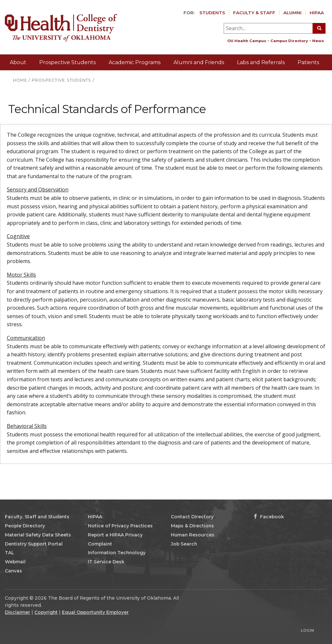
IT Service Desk (106, 562)
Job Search (184, 544)
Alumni (292, 13)
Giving (316, 78)
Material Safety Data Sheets (38, 535)
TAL (10, 553)
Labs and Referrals (261, 62)
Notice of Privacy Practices (120, 526)
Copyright (46, 612)
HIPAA (317, 13)
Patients (308, 62)
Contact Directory (192, 517)
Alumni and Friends (199, 62)
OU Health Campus (247, 41)
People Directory (25, 526)
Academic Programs (135, 62)
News (318, 41)
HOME (20, 80)
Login (308, 630)
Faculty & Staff (254, 13)
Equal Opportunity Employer (95, 612)
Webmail (15, 562)
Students (212, 13)
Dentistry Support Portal (34, 544)
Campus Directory (289, 41)
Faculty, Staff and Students (37, 517)
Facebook (269, 517)
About (18, 62)
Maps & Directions (192, 526)
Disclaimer (18, 612)
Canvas (13, 571)
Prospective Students (67, 62)
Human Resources (193, 535)
